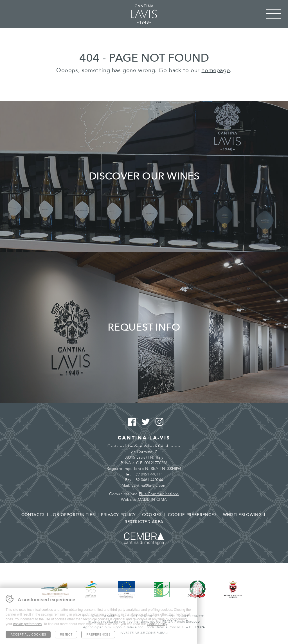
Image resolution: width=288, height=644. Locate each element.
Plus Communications (159, 494)
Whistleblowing (242, 515)
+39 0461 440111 (148, 474)
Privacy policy (118, 515)
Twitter (144, 422)
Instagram (158, 422)
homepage (216, 70)
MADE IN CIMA (152, 500)
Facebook (130, 422)
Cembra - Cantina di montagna (144, 539)
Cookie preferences (192, 515)
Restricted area (144, 522)
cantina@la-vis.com (149, 485)
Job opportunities (73, 515)
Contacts (33, 515)
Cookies (152, 515)
